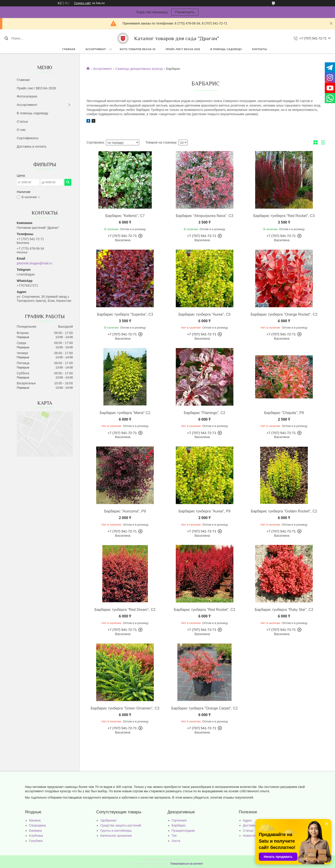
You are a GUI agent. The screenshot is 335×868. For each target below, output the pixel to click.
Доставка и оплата (31, 146)
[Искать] (6, 38)
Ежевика (35, 831)
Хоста (176, 841)
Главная (69, 49)
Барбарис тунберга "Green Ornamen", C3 (125, 708)
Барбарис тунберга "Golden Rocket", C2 (284, 511)
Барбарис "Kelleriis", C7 (125, 216)
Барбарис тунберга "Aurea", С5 (205, 314)
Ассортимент (96, 49)
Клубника (36, 836)
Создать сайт (83, 3)
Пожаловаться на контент (187, 864)
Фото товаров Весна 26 (137, 49)
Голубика (36, 841)
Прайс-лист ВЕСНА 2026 (183, 49)
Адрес (247, 820)
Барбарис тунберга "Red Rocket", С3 (284, 216)
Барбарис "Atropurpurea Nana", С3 (204, 216)
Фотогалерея (27, 96)
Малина (35, 820)
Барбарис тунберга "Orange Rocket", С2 (284, 314)
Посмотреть (185, 12)
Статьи (22, 121)
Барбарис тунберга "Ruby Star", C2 (284, 610)
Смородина (37, 825)
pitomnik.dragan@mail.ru (34, 263)
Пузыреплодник (183, 831)
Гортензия (179, 820)
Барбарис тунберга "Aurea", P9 (204, 511)
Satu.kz (187, 860)
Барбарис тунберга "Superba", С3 (125, 314)
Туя (174, 836)
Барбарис (179, 825)
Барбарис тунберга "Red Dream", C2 (125, 610)
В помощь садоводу (226, 49)
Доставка (250, 825)
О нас (21, 130)
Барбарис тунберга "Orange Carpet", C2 (204, 708)
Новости (249, 836)
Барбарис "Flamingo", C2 (204, 413)
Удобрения (108, 820)
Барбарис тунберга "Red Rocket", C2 (204, 610)
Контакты (260, 49)
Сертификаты (28, 138)
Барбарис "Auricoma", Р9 (125, 511)
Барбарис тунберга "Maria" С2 (125, 413)
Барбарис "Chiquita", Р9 (284, 413)
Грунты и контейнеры (116, 831)
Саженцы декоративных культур (139, 69)
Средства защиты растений (121, 825)
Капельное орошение (116, 836)
